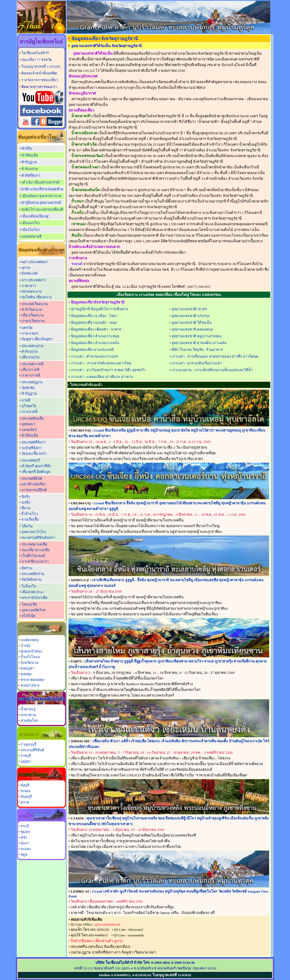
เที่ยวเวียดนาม (33, 315)
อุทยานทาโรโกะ (34, 532)
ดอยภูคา (27, 668)
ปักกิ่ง (26, 497)
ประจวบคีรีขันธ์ (32, 750)
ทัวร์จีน (27, 148)
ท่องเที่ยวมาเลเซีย (36, 550)
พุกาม (26, 268)
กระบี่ (25, 826)
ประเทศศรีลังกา (33, 442)
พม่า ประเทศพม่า (35, 262)
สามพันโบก (29, 721)
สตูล (24, 855)
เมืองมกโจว (31, 223)
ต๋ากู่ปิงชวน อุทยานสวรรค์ (41, 203)
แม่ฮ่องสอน (30, 640)
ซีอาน (26, 508)
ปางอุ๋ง (26, 646)
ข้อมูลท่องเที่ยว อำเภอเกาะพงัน (95, 343)
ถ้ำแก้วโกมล (30, 657)
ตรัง (24, 837)
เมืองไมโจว (30, 230)
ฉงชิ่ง (26, 502)
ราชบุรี (26, 756)
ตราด (25, 802)
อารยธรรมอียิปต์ (34, 490)
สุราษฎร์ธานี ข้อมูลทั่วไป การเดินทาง (99, 309)
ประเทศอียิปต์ (32, 478)
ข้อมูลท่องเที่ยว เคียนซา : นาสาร (96, 329)
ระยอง (26, 791)
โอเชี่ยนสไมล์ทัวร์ (35, 53)
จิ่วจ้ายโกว (30, 514)
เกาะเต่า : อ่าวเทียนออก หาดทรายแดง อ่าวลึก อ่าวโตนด (215, 356)
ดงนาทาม (28, 715)
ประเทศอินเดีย (33, 418)
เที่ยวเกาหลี (30, 370)
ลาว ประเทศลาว (34, 280)
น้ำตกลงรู (28, 709)
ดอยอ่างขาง (30, 685)
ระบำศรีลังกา (31, 448)
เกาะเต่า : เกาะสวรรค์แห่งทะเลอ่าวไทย (101, 363)
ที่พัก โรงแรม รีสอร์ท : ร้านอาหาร (197, 350)
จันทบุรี (26, 797)
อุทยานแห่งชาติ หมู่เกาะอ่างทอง (197, 336)
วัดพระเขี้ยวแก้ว (34, 454)
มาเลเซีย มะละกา (35, 561)
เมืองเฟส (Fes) (33, 592)
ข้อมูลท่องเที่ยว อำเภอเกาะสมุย (95, 336)
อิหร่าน (27, 568)
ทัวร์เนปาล (30, 169)
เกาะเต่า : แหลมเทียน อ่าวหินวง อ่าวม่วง (102, 377)
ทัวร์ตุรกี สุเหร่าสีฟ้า (36, 466)
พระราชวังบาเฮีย (34, 598)
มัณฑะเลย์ (30, 273)
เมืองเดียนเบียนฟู (35, 216)
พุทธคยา (28, 424)
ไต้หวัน (27, 526)
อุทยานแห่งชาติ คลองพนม (192, 329)
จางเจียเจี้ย (30, 519)
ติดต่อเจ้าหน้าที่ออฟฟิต (39, 73)
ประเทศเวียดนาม (35, 304)
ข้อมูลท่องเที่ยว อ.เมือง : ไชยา (94, 316)
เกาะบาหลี (29, 412)
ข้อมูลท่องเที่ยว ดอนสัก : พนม (94, 323)
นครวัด (27, 328)
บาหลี (26, 400)
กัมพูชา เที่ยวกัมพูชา (37, 339)
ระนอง (26, 849)
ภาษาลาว (29, 286)
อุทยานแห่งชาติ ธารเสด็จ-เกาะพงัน (199, 343)
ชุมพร (25, 832)
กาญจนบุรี (28, 744)
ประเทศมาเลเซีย (34, 544)
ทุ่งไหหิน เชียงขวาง (37, 297)
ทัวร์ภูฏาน (29, 162)
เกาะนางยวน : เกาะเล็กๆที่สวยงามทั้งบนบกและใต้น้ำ (212, 370)
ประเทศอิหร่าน (33, 574)
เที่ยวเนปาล (30, 357)
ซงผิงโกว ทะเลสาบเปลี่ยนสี (42, 209)
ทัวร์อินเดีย (30, 155)
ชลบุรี (25, 785)
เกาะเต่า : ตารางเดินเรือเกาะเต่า (197, 363)
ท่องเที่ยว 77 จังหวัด (37, 60)
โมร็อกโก (29, 586)
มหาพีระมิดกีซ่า (34, 484)
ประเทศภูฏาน (32, 382)
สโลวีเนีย (28, 616)
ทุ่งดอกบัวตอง (31, 651)
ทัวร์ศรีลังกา (31, 176)
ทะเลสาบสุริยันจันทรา (38, 538)
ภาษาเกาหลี (31, 375)
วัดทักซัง (28, 388)
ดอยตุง (26, 674)
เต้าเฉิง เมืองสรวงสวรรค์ (41, 182)
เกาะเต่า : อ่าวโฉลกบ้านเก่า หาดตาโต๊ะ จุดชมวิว (108, 370)
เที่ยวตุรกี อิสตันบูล (36, 472)
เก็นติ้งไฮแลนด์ (33, 556)
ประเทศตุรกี (31, 460)
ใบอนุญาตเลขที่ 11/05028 (41, 66)
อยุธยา (26, 761)
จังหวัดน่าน (29, 663)
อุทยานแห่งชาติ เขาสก (189, 309)
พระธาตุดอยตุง (33, 680)
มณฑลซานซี (31, 236)
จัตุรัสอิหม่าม (31, 579)
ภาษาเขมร (30, 333)
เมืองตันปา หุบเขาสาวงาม (41, 196)
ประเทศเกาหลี (32, 364)
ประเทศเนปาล (32, 346)
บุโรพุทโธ (29, 406)
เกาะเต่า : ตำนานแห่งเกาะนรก (94, 356)
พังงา (25, 843)
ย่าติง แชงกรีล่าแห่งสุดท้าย (42, 189)
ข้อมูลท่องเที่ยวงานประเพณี (92, 350)
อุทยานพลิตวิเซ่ (33, 610)
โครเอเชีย (29, 604)
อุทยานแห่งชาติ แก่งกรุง (191, 316)
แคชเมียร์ (29, 430)
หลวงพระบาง (32, 291)
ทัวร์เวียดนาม (32, 310)
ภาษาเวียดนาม (33, 321)
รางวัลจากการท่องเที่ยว (40, 80)
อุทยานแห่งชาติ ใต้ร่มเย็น (192, 323)
